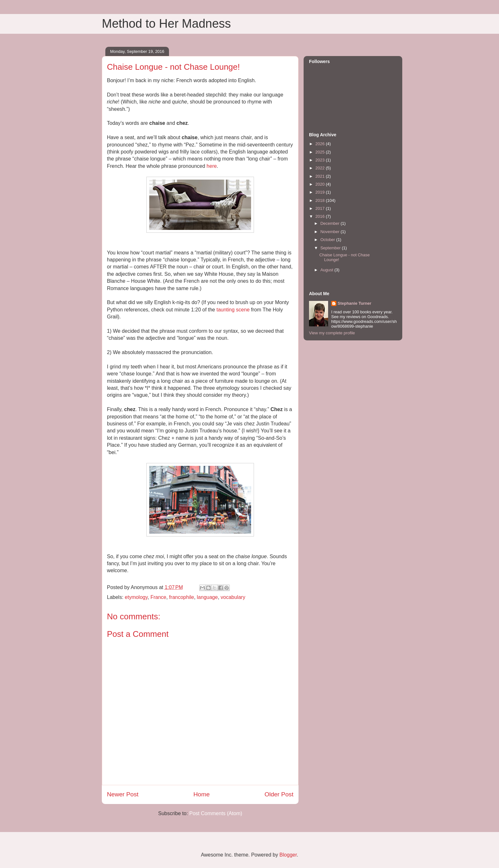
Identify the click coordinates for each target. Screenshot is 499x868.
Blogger (288, 855)
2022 (321, 168)
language (207, 597)
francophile (181, 597)
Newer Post (123, 794)
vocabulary (233, 597)
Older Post (279, 794)
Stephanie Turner (355, 303)
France (158, 597)
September (331, 248)
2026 (321, 144)
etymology (136, 597)
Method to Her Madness (166, 24)
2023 (321, 160)
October (328, 240)
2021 (321, 176)
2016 (321, 216)
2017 (321, 208)
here (212, 166)
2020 (321, 184)
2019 (321, 192)
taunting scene (233, 310)
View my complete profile (332, 333)
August (327, 270)
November (331, 232)
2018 (321, 200)
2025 (321, 152)
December (331, 223)
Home (202, 794)
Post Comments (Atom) (216, 813)
